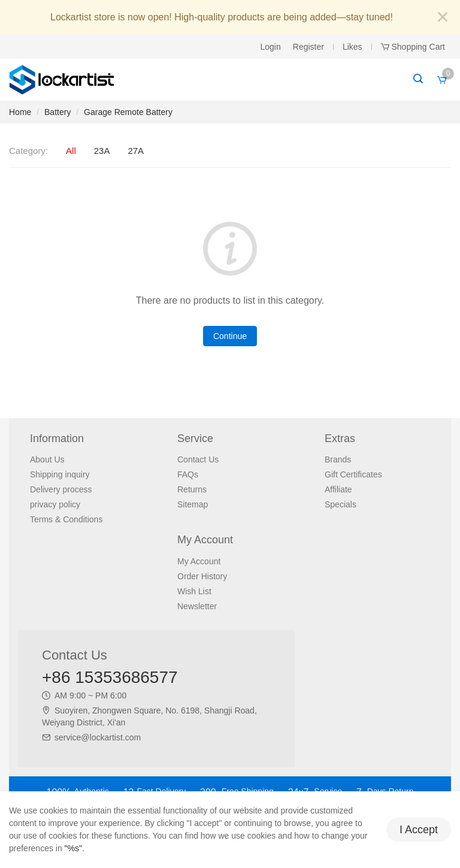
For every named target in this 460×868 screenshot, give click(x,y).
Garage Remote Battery (128, 112)
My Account (199, 561)
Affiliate (338, 489)
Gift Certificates (353, 474)
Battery (57, 112)
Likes (352, 47)
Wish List (194, 591)
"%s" (73, 848)
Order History (202, 576)
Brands (338, 459)
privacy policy (55, 504)
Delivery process (61, 489)
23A (102, 151)
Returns (192, 489)
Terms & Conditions (66, 519)
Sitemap (193, 504)
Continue (230, 336)
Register (308, 47)
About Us (47, 459)
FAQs (188, 474)
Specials (341, 504)
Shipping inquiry (60, 474)
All (71, 151)
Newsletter (197, 606)
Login (271, 47)
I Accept (419, 830)
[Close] (443, 18)
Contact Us (198, 459)
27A (136, 151)
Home (20, 112)
